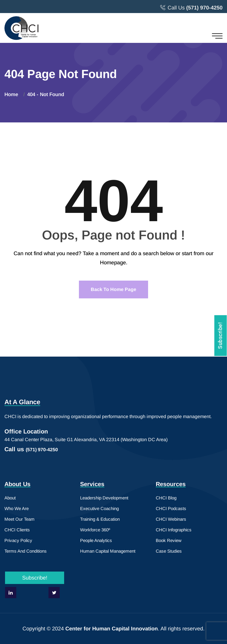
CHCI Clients (17, 530)
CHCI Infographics (174, 530)
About (10, 498)
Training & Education (100, 519)
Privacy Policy (18, 540)
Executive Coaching (99, 508)
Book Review (169, 540)
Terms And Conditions (26, 551)
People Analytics (96, 540)
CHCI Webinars (171, 519)
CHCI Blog (166, 498)
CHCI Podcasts (171, 508)
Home (13, 94)
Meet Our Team (20, 519)
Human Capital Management (108, 551)
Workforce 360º (95, 530)
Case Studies (169, 551)
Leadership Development (104, 498)
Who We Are (17, 508)
